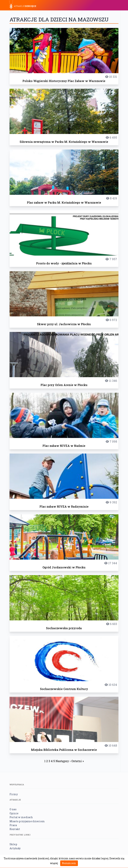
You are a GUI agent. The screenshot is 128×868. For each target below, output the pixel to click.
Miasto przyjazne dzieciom (27, 821)
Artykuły (15, 848)
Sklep (13, 844)
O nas (13, 809)
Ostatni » (78, 761)
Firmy (14, 794)
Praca (13, 825)
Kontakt (15, 829)
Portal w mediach (21, 817)
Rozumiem (69, 863)
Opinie (14, 813)
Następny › (63, 761)
